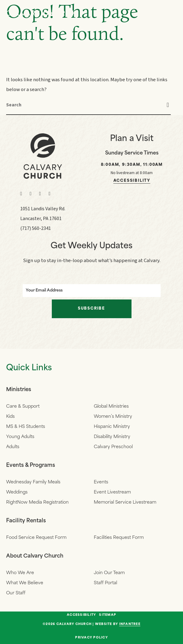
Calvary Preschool (113, 447)
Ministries (19, 390)
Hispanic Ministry (112, 427)
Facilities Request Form (119, 538)
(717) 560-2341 (36, 228)
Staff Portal (105, 583)
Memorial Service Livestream (125, 503)
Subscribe (91, 309)
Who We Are (20, 573)
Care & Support (23, 407)
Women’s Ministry (113, 417)
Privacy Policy (91, 638)
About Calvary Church (35, 556)
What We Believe (25, 583)
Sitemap (108, 615)
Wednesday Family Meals (33, 482)
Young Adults (20, 437)
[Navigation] (171, 13)
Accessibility (132, 181)
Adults (13, 447)
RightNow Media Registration (37, 503)
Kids (10, 417)
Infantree (130, 624)
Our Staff (16, 593)
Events (101, 482)
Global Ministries (111, 407)
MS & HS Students (26, 427)
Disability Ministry (112, 437)
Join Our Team (109, 573)
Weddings (17, 492)
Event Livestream (112, 492)
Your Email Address (45, 290)
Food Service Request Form (36, 538)
